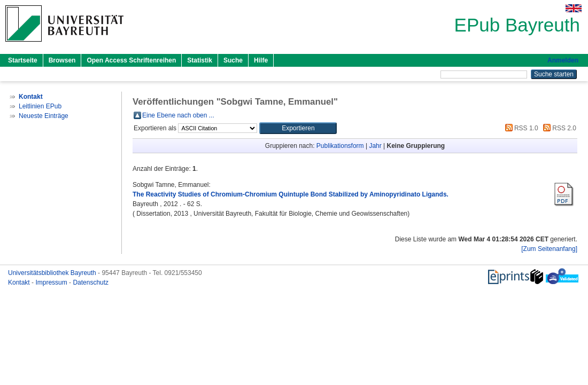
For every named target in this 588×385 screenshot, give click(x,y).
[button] (298, 128)
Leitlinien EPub (40, 106)
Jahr (375, 146)
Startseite (23, 60)
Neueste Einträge (44, 116)
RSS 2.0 (558, 128)
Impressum (52, 282)
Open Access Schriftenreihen (131, 60)
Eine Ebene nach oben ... (178, 115)
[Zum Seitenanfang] (549, 249)
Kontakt (20, 282)
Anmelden (563, 60)
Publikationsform (340, 146)
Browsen (62, 60)
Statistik (200, 60)
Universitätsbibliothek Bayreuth (53, 273)
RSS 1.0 (520, 128)
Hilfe (261, 60)
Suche (233, 60)
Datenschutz (91, 282)
